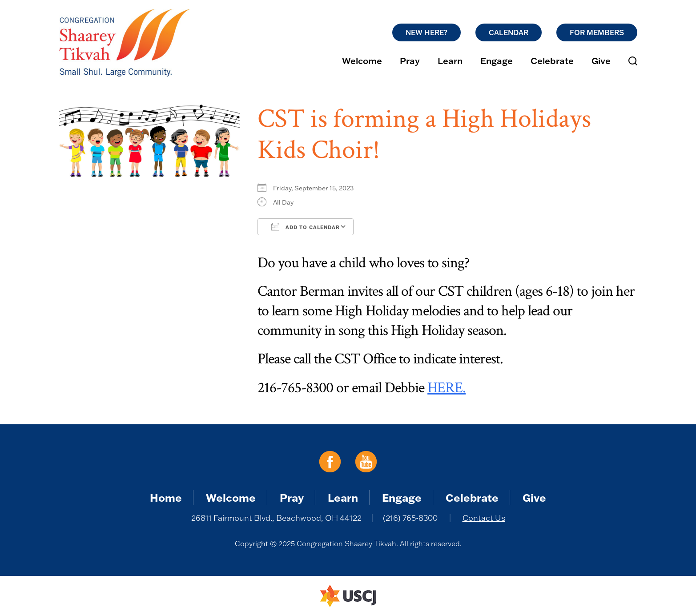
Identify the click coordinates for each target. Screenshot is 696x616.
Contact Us (484, 518)
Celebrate (552, 60)
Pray (410, 60)
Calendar (509, 32)
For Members (597, 32)
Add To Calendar (306, 227)
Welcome (362, 60)
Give (601, 60)
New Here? (426, 32)
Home (166, 497)
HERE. (447, 388)
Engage (497, 60)
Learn (450, 60)
